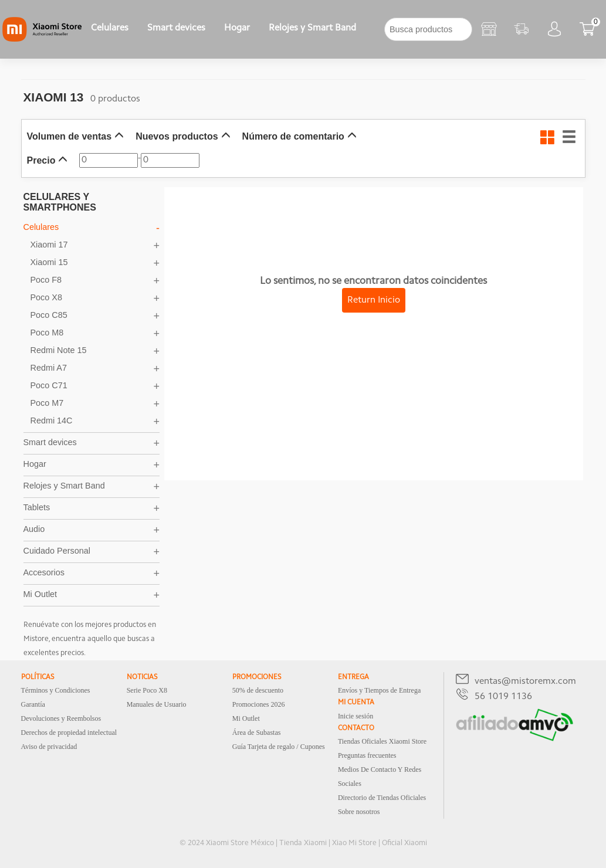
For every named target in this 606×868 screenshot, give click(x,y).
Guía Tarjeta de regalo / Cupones (279, 747)
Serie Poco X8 (147, 690)
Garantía (33, 704)
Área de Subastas (257, 733)
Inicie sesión (356, 716)
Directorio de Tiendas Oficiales (382, 798)
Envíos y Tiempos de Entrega (379, 690)
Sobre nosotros (359, 812)
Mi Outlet (246, 718)
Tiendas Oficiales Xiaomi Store (382, 741)
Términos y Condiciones (56, 690)
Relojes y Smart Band (312, 28)
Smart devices (176, 28)
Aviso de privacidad (49, 747)
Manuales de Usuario (157, 704)
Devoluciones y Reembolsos (61, 718)
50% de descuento (258, 690)
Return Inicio (374, 300)
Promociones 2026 (259, 704)
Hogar (237, 28)
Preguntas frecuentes (367, 755)
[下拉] (375, 29)
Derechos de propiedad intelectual (69, 733)
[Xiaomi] (42, 39)
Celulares (110, 28)
